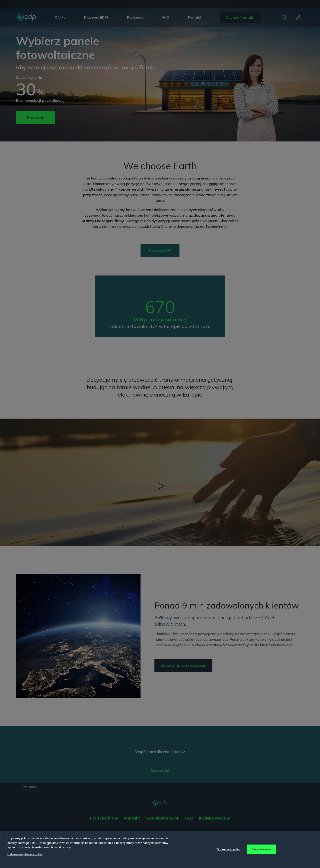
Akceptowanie (261, 849)
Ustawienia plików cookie (25, 854)
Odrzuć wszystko (228, 849)
